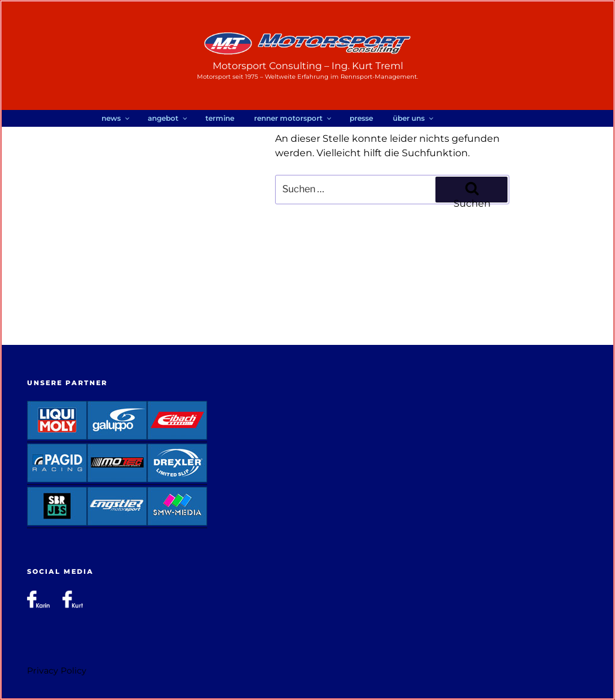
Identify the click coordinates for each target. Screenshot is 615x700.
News (116, 118)
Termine (220, 118)
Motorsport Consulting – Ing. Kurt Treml (308, 66)
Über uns (414, 118)
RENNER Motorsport (293, 118)
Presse (361, 118)
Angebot (168, 118)
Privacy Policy (57, 671)
